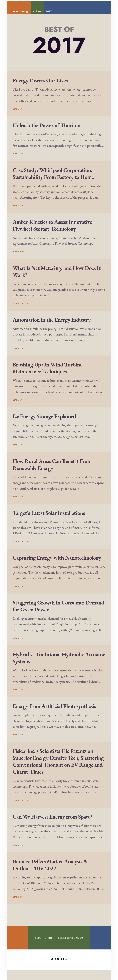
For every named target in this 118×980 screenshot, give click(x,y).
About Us (59, 969)
